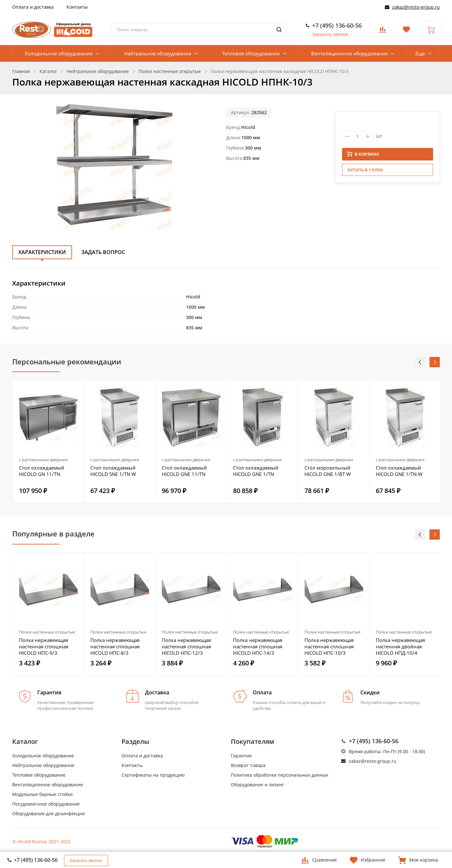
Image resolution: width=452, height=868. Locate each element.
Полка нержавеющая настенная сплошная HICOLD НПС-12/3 (186, 646)
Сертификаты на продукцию (153, 775)
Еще (420, 53)
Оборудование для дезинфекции (49, 813)
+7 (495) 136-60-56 (337, 25)
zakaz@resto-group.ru (416, 7)
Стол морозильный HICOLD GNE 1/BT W (328, 471)
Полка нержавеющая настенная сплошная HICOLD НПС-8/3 (115, 646)
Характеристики (42, 252)
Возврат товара (248, 765)
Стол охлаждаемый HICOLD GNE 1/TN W (399, 471)
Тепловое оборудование (251, 53)
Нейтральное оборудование (158, 53)
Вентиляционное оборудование (349, 53)
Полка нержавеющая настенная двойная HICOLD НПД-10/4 (400, 646)
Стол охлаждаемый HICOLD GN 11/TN (42, 471)
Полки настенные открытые (47, 632)
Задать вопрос (103, 252)
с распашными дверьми (43, 460)
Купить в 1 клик (365, 172)
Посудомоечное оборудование (46, 804)
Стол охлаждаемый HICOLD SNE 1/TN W (113, 471)
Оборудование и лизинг (258, 785)
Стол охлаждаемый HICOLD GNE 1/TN (256, 471)
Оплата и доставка (33, 7)
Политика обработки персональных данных (280, 775)
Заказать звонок (330, 34)
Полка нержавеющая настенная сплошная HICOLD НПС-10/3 (329, 646)
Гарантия (241, 756)
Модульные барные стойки (42, 794)
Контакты (77, 7)
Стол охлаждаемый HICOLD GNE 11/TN (184, 471)
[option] (49, 442)
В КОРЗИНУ (363, 156)
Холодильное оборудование (59, 53)
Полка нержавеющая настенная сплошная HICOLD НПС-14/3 (258, 646)
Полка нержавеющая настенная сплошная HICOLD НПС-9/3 (44, 646)
